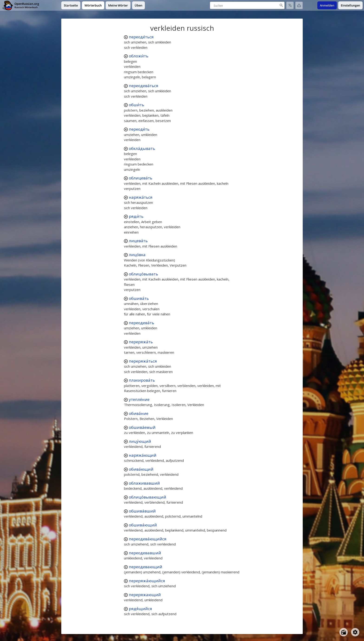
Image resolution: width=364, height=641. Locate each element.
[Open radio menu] (344, 632)
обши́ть (136, 105)
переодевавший (145, 553)
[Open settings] (355, 632)
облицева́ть (141, 178)
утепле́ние (139, 399)
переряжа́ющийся (147, 581)
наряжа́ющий (143, 455)
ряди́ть (136, 216)
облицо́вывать (143, 274)
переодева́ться (144, 86)
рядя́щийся (140, 609)
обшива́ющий (143, 525)
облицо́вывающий (148, 497)
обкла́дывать (142, 148)
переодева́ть (141, 323)
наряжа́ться (141, 197)
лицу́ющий (140, 441)
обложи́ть (139, 56)
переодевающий (146, 567)
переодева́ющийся (148, 539)
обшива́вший (142, 511)
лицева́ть (138, 241)
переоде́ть (139, 129)
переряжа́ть (141, 342)
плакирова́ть (142, 380)
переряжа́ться (143, 361)
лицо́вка (137, 255)
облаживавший (144, 483)
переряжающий (145, 595)
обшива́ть (139, 298)
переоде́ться (141, 37)
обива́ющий (141, 469)
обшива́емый (142, 427)
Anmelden (327, 5)
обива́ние (139, 413)
